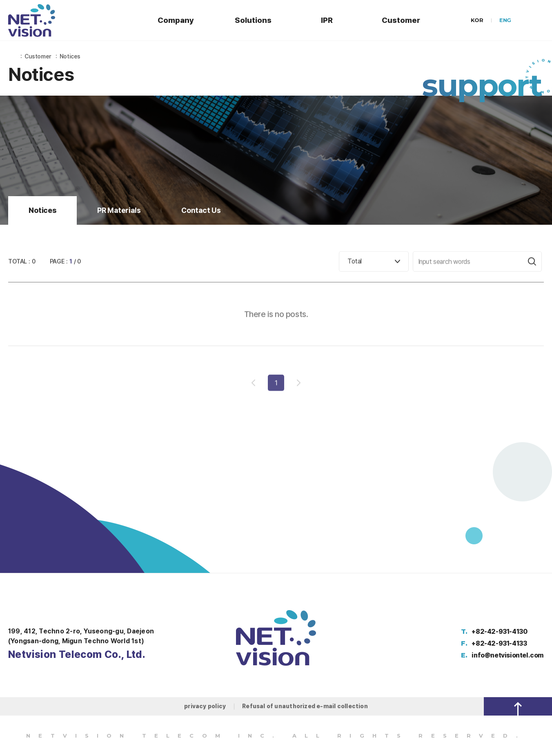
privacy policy (205, 706)
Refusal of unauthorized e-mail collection (305, 706)
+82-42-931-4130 (499, 632)
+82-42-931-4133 (499, 643)
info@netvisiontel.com (508, 655)
